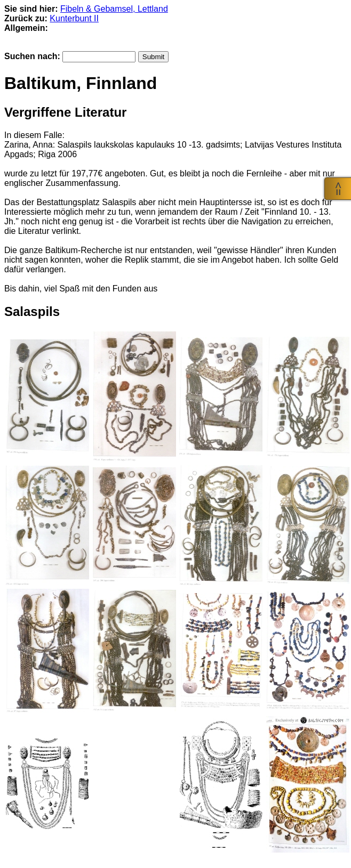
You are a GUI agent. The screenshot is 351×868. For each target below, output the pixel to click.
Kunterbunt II (74, 18)
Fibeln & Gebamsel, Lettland (114, 9)
